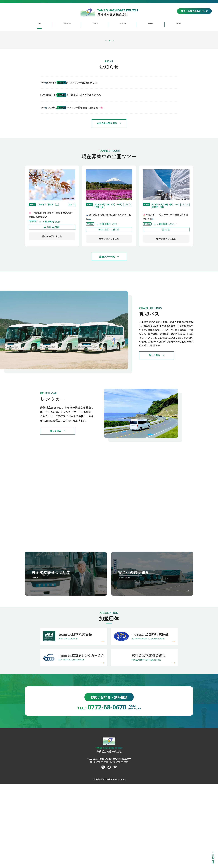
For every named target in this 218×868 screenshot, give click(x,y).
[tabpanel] (109, 79)
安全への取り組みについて (194, 11)
